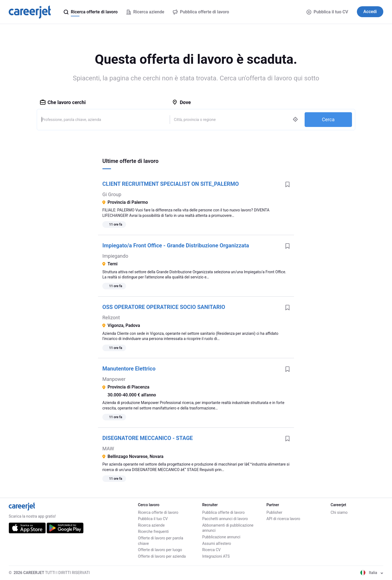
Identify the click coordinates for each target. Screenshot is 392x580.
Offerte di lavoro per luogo (160, 550)
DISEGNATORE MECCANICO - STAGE (148, 438)
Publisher (274, 512)
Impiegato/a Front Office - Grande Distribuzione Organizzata (176, 245)
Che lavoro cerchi (63, 102)
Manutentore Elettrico (129, 369)
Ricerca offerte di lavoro (158, 512)
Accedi (370, 12)
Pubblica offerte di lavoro (223, 512)
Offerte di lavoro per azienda (162, 556)
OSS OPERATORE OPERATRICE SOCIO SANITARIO (164, 307)
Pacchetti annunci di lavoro (225, 519)
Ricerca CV (212, 550)
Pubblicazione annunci (221, 537)
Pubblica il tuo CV (327, 12)
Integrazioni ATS (216, 556)
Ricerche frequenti (153, 532)
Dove (181, 102)
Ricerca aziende (151, 525)
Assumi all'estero (217, 543)
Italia (372, 573)
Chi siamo (339, 512)
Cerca (328, 119)
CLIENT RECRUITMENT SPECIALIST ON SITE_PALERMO (171, 184)
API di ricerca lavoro (283, 519)
